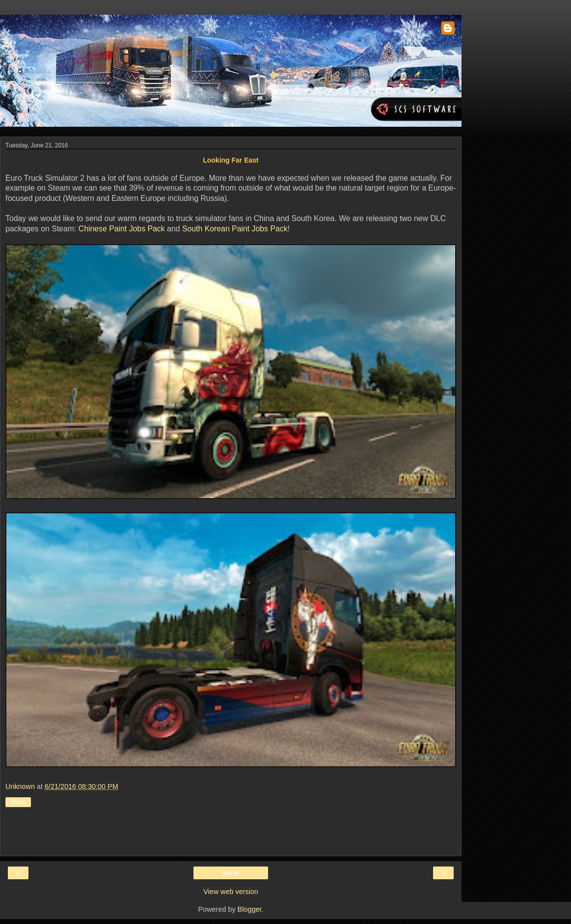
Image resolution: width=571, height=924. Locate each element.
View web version (231, 892)
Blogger (250, 909)
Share (18, 802)
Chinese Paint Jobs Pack (122, 229)
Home (231, 873)
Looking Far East (231, 160)
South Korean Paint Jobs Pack (235, 229)
